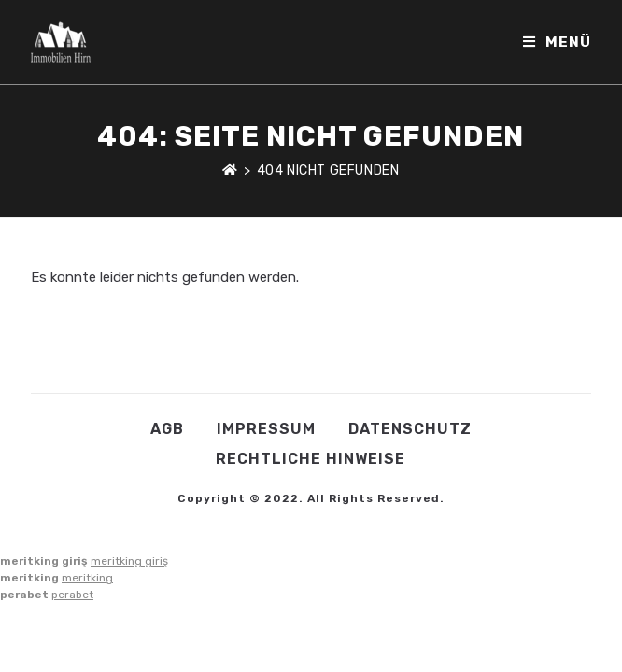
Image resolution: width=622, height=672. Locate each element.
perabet (72, 595)
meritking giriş (129, 561)
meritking (87, 578)
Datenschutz (410, 429)
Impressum (266, 429)
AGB (167, 429)
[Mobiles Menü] (557, 42)
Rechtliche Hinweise (311, 459)
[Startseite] (230, 170)
